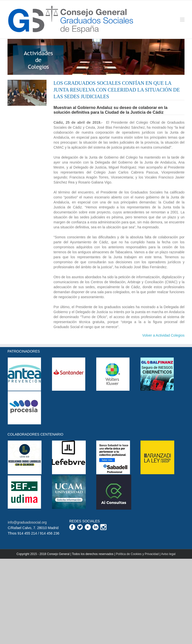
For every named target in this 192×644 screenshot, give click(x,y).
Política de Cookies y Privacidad (137, 554)
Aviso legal (168, 554)
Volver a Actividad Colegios (163, 335)
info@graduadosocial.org (27, 522)
